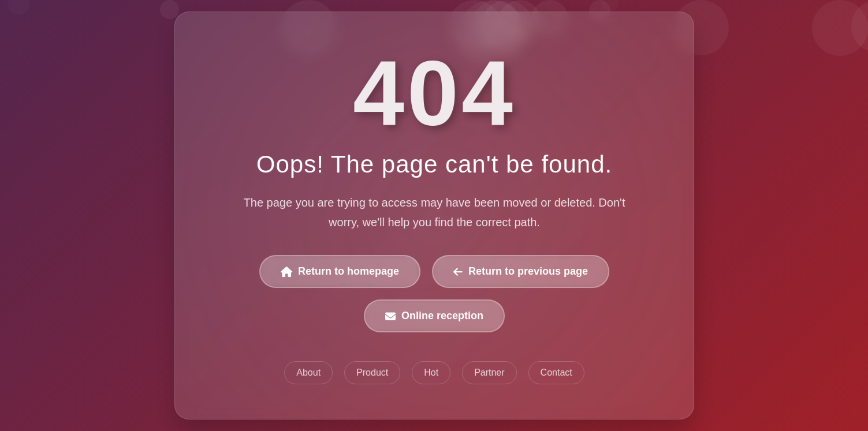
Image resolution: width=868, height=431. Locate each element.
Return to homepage (340, 272)
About (308, 372)
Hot (431, 372)
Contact (556, 372)
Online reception (434, 316)
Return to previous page (520, 272)
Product (372, 372)
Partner (489, 372)
